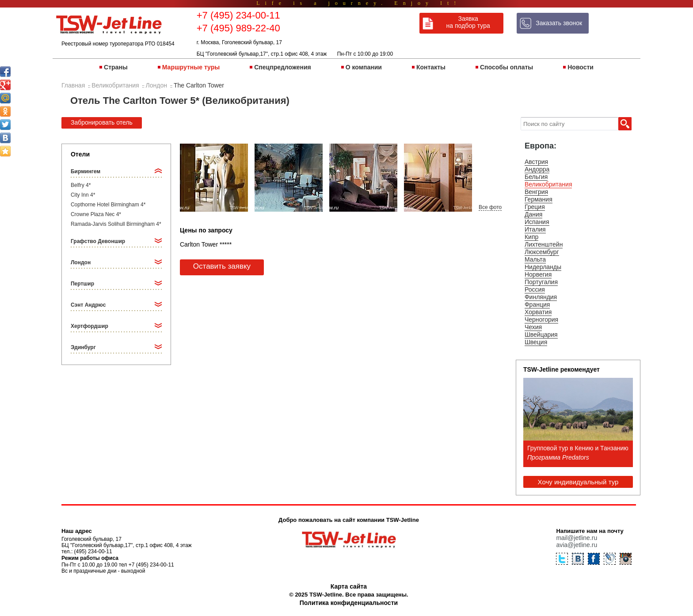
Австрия (536, 162)
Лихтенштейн (544, 244)
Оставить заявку (222, 266)
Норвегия (538, 274)
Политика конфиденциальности (349, 603)
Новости (581, 67)
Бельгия (536, 177)
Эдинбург (83, 347)
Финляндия (541, 297)
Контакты (431, 67)
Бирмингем (86, 171)
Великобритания (548, 184)
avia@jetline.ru (577, 545)
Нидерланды (543, 267)
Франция (537, 304)
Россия (535, 289)
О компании (364, 67)
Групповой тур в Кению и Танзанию (578, 448)
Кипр (531, 237)
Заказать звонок (559, 23)
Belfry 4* (81, 185)
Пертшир (82, 284)
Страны (116, 67)
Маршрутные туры (191, 67)
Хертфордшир (89, 326)
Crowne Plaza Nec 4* (96, 214)
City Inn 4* (83, 195)
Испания (537, 222)
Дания (533, 214)
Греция (535, 207)
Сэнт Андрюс (88, 305)
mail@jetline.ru (577, 538)
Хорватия (538, 312)
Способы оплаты (506, 67)
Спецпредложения (282, 67)
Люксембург (542, 252)
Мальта (535, 259)
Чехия (533, 327)
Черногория (541, 319)
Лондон (81, 262)
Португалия (541, 282)
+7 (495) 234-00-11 (238, 15)
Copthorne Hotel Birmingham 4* (108, 205)
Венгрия (536, 192)
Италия (535, 229)
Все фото (490, 207)
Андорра (537, 169)
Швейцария (541, 335)
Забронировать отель (102, 122)
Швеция (536, 342)
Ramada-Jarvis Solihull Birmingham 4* (116, 224)
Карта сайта (349, 586)
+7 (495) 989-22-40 (238, 28)
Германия (539, 199)
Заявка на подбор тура (468, 22)
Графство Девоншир (98, 241)
